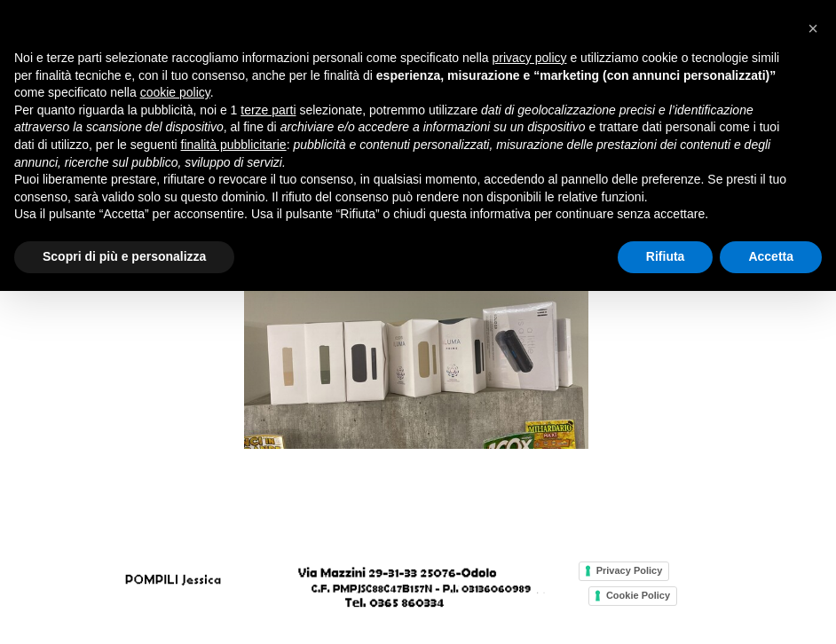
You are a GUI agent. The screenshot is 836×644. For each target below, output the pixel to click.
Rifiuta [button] (666, 256)
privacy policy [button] (530, 58)
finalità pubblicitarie (234, 145)
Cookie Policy (638, 595)
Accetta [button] (771, 256)
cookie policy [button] (175, 92)
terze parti (268, 110)
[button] (813, 28)
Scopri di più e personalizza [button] (124, 256)
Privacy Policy (630, 570)
